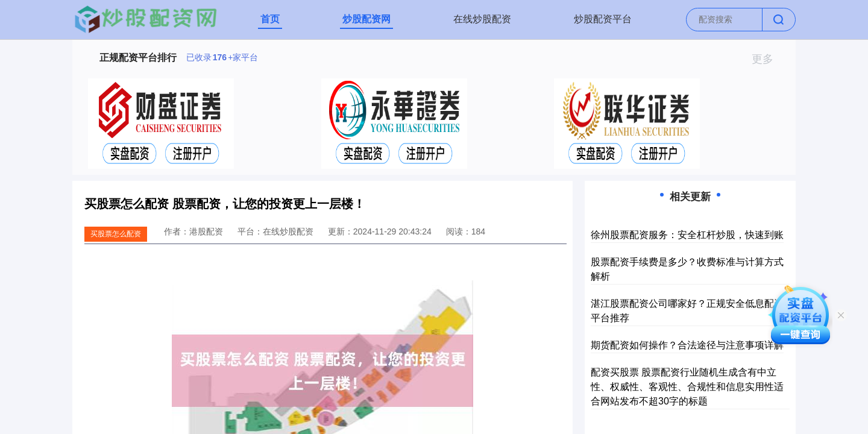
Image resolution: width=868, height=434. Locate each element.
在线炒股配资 (482, 19)
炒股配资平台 (603, 19)
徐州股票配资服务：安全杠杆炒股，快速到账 (687, 235)
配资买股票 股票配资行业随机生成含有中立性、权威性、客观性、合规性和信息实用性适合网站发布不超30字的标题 (687, 387)
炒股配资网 (366, 19)
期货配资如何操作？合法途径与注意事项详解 (687, 345)
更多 (768, 59)
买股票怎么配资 (116, 234)
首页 (270, 19)
